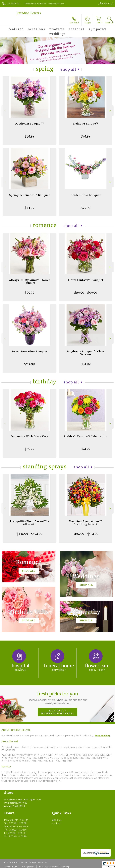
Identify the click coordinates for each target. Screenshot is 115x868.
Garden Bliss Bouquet (86, 195)
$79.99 (86, 208)
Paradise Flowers (29, 13)
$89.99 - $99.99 (86, 293)
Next (111, 111)
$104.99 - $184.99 (86, 534)
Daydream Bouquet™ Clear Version (86, 353)
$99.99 (29, 293)
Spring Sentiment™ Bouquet (29, 195)
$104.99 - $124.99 (30, 534)
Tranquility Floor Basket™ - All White (29, 523)
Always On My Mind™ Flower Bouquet (30, 281)
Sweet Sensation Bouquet (29, 351)
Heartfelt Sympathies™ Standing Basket (86, 523)
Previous (4, 111)
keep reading (102, 736)
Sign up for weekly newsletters (57, 712)
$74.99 (86, 136)
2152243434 (13, 4)
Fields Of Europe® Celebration (86, 436)
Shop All (68, 69)
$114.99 (29, 364)
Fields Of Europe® (86, 124)
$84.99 (30, 136)
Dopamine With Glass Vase (29, 436)
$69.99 (29, 449)
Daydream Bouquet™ (30, 124)
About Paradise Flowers (16, 730)
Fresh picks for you (58, 698)
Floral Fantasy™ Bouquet (86, 280)
